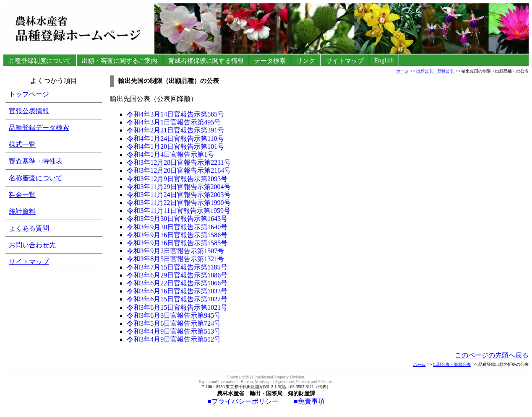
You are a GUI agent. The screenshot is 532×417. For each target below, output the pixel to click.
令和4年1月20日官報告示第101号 (175, 146)
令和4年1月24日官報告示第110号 (175, 139)
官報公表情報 (29, 111)
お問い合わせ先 (32, 245)
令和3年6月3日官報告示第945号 (174, 315)
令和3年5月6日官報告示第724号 (174, 323)
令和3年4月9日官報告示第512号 (174, 339)
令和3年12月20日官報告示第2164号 (179, 170)
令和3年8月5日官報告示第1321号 (175, 259)
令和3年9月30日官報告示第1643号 (177, 219)
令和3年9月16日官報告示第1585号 (177, 243)
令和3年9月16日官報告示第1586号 (177, 235)
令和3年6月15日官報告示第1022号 (177, 299)
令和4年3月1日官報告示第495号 (174, 122)
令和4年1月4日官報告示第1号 (170, 154)
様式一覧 (22, 144)
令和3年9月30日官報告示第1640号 (177, 227)
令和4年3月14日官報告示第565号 (175, 114)
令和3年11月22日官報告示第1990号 (179, 203)
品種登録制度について (40, 61)
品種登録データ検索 (39, 128)
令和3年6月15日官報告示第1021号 (177, 307)
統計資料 (22, 211)
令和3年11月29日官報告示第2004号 (179, 187)
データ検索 (270, 61)
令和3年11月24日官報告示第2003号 (179, 195)
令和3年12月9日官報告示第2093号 (177, 179)
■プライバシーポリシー (243, 401)
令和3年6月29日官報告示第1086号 (177, 275)
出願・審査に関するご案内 (120, 61)
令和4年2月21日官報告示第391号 (175, 130)
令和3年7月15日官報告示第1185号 (177, 267)
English (384, 60)
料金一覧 (22, 195)
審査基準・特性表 (36, 161)
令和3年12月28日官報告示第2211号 (179, 162)
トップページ (29, 94)
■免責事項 (302, 401)
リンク (306, 61)
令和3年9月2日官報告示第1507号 (175, 251)
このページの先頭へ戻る (492, 355)
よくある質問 (29, 228)
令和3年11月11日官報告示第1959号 (179, 211)
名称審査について (36, 178)
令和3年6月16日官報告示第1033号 (177, 291)
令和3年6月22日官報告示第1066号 (177, 283)
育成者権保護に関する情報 (206, 61)
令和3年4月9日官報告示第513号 (174, 331)
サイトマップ (345, 61)
